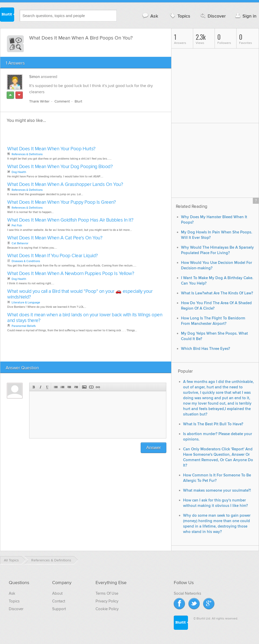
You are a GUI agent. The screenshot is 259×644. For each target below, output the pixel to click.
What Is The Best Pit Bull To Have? (213, 424)
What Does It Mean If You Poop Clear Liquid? (53, 256)
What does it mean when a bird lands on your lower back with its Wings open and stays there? (85, 318)
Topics (180, 16)
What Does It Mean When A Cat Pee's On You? (55, 238)
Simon (34, 77)
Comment (62, 101)
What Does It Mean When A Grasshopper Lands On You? (65, 184)
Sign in (245, 16)
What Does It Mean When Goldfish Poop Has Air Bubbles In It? (70, 220)
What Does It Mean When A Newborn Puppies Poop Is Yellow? (71, 274)
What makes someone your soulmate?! (217, 490)
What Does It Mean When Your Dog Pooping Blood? (60, 167)
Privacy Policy (107, 601)
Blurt (78, 101)
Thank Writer (39, 101)
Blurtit (7, 15)
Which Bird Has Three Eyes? (206, 349)
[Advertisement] (65, 136)
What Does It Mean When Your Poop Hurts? (51, 149)
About (57, 593)
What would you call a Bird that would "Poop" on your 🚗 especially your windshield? (80, 294)
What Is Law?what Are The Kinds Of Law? (217, 293)
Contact (59, 601)
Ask (150, 16)
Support (59, 609)
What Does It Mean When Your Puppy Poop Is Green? (61, 202)
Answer (154, 448)
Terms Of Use (107, 593)
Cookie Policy (107, 609)
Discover (213, 16)
